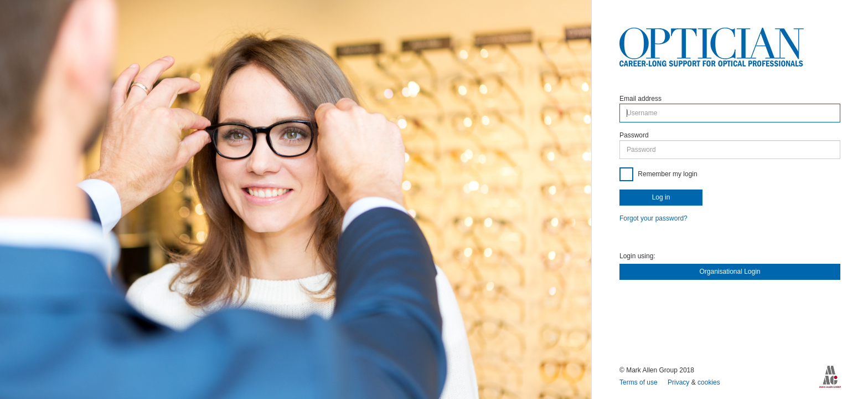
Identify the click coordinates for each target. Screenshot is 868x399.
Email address (640, 99)
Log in (661, 197)
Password (634, 135)
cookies (709, 382)
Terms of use (639, 382)
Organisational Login (730, 272)
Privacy (680, 382)
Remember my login (667, 174)
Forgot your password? (653, 218)
